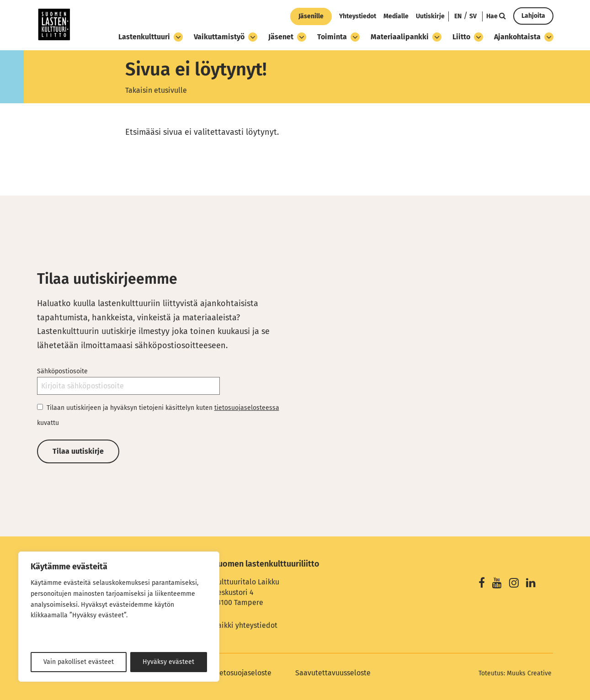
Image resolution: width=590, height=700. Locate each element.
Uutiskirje (430, 16)
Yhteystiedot (358, 16)
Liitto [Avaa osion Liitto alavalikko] (468, 37)
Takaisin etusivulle (156, 90)
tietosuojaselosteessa (247, 408)
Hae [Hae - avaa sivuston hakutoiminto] (496, 16)
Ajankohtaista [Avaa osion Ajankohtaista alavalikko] (524, 37)
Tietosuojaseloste (242, 673)
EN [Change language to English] (458, 16)
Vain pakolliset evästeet (79, 662)
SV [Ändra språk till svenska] (473, 16)
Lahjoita (533, 16)
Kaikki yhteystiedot (245, 625)
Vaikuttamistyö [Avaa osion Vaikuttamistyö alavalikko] (226, 37)
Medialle (396, 16)
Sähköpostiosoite (62, 371)
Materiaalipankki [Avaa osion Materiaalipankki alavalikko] (406, 37)
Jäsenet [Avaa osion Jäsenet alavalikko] (287, 37)
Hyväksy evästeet (168, 662)
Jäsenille (311, 16)
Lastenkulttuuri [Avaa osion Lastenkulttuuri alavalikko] (151, 37)
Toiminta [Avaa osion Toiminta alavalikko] (338, 37)
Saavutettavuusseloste (333, 673)
